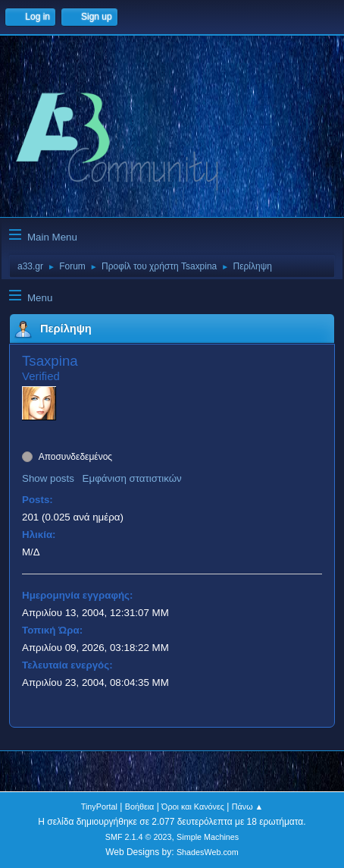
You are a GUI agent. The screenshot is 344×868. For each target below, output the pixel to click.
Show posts (48, 478)
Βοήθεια (140, 807)
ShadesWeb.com (208, 852)
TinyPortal (99, 807)
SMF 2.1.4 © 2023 (139, 837)
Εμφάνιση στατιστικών (132, 478)
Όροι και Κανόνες (193, 807)
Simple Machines (208, 837)
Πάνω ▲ (248, 807)
